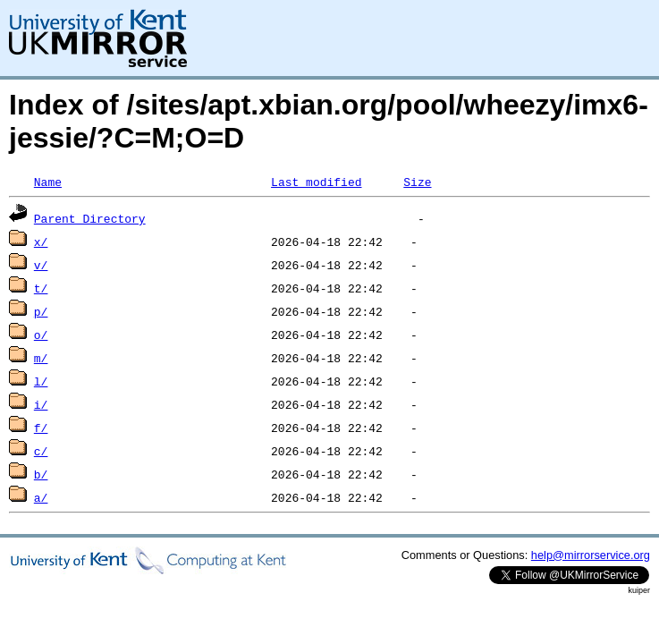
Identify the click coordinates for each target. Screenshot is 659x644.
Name (48, 182)
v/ (41, 265)
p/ (41, 311)
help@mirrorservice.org (591, 555)
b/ (41, 474)
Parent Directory (90, 218)
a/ (41, 497)
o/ (41, 335)
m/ (41, 358)
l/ (41, 381)
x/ (41, 241)
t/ (41, 288)
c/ (41, 451)
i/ (41, 404)
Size (417, 182)
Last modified (316, 182)
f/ (41, 428)
